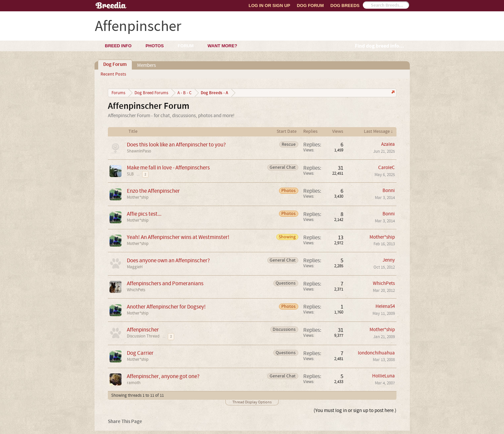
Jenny (389, 260)
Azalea (388, 144)
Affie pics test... (144, 214)
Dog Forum (310, 5)
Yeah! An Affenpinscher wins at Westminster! (178, 237)
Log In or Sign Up (269, 5)
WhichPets (136, 290)
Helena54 (385, 306)
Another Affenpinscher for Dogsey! (166, 307)
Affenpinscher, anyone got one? (163, 376)
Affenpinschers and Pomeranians (165, 283)
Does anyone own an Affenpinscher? (168, 260)
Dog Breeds (345, 5)
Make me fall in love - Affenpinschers (168, 168)
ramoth (134, 383)
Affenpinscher (143, 330)
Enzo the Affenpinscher (153, 191)
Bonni (389, 191)
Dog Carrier (140, 353)
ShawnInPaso (139, 151)
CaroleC (386, 168)
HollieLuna (383, 376)
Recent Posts (113, 74)
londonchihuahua (376, 353)
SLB (130, 174)
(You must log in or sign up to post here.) (355, 411)
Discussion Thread (143, 336)
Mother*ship (138, 197)
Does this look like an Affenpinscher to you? (176, 145)
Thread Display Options (252, 402)
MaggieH (135, 267)
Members (146, 65)
